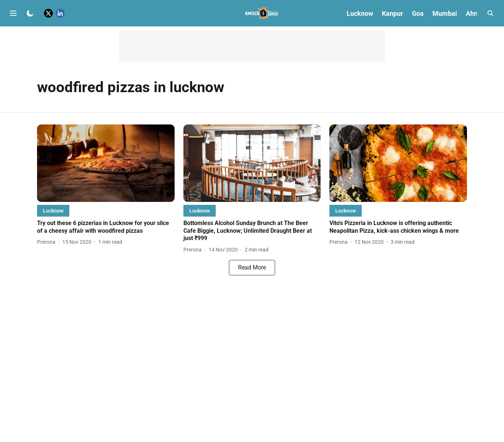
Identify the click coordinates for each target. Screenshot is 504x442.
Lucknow (360, 13)
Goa (418, 13)
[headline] (106, 227)
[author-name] (48, 242)
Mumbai (445, 13)
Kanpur (392, 13)
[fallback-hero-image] (106, 163)
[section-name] (53, 211)
